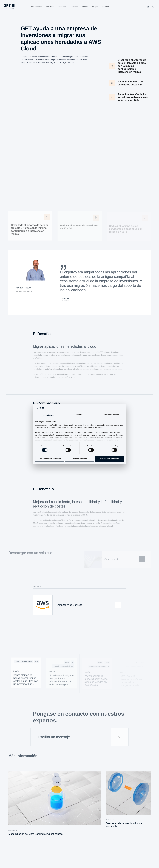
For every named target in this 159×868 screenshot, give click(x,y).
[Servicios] (50, 7)
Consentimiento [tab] (48, 415)
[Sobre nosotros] (36, 7)
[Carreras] (106, 7)
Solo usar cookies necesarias (50, 459)
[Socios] (85, 7)
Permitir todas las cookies (109, 459)
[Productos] (62, 7)
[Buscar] (143, 7)
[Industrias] (74, 7)
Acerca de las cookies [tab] (111, 415)
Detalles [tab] (79, 415)
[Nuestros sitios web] (148, 7)
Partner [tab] (37, 586)
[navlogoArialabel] (9, 6)
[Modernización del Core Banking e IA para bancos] (55, 805)
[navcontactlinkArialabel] (153, 7)
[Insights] (95, 7)
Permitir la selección (79, 459)
